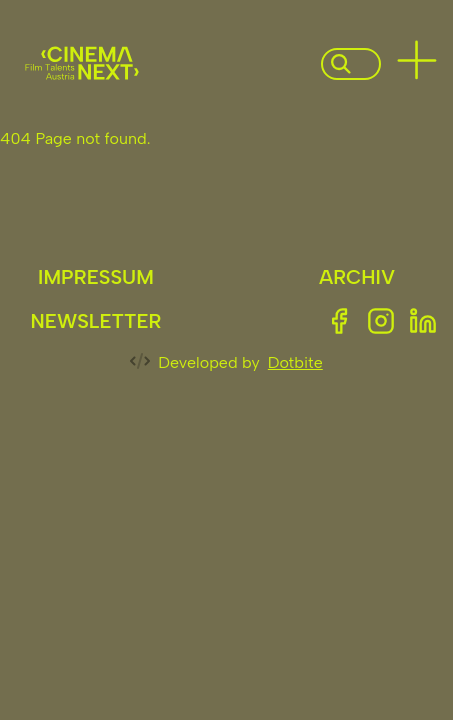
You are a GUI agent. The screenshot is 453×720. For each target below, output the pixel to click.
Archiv (357, 277)
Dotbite (295, 362)
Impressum (96, 277)
